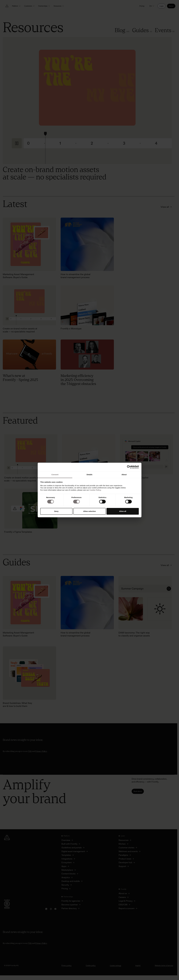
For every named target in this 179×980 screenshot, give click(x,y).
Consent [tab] (55, 475)
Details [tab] (90, 475)
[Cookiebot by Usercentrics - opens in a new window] (129, 467)
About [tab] (124, 475)
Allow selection (89, 511)
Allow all (123, 511)
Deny (56, 511)
